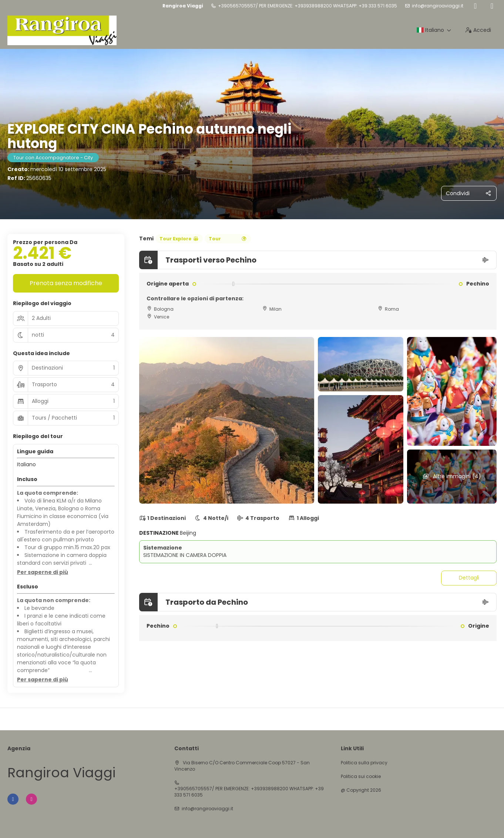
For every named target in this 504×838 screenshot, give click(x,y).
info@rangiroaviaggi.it (438, 6)
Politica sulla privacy (364, 763)
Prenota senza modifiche (66, 283)
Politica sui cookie (361, 777)
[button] (43, 572)
